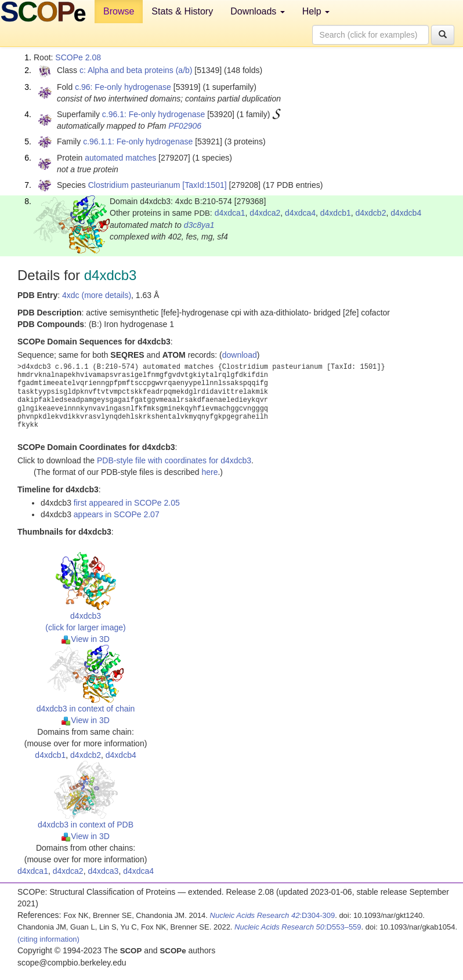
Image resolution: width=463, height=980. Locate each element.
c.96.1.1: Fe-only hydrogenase (138, 141)
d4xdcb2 (371, 213)
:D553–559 (298, 927)
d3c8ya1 (199, 225)
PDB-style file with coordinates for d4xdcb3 (174, 460)
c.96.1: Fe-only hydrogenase (153, 114)
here (209, 472)
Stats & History (182, 11)
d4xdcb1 (336, 213)
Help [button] (316, 11)
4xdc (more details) (97, 295)
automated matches (120, 158)
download (240, 355)
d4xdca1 (230, 213)
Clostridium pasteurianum (134, 185)
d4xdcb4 (406, 213)
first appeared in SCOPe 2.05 (127, 503)
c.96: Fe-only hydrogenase (123, 87)
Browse (119, 11)
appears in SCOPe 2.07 (117, 514)
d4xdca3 (103, 871)
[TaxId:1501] (204, 185)
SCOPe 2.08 (78, 57)
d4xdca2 (265, 213)
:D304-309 (273, 915)
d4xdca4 (300, 213)
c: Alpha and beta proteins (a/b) (136, 70)
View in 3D (86, 639)
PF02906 (185, 126)
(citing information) (48, 939)
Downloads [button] (258, 11)
